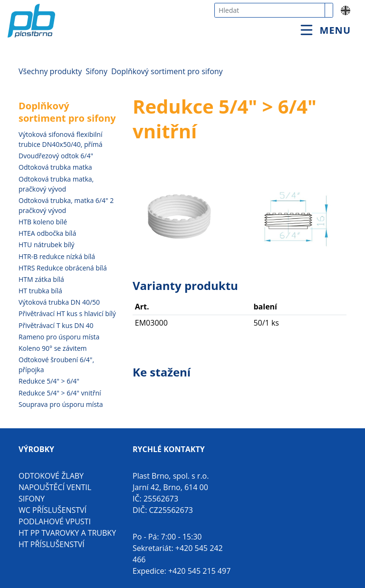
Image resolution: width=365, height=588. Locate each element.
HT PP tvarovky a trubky (67, 533)
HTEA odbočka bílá (47, 233)
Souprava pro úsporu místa (61, 404)
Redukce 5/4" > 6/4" (49, 381)
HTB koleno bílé (43, 222)
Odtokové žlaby (51, 476)
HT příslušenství (52, 544)
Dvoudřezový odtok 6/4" (56, 156)
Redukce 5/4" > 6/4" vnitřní (60, 393)
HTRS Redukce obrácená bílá (63, 268)
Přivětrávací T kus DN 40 (56, 325)
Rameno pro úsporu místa (59, 337)
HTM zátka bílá (41, 279)
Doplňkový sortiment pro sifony (167, 71)
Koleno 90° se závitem (53, 348)
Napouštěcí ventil (55, 487)
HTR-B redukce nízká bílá (57, 256)
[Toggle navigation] (326, 30)
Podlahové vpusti (55, 521)
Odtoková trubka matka (55, 167)
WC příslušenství (53, 510)
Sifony (96, 71)
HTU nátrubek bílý (47, 245)
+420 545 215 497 (199, 571)
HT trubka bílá (40, 291)
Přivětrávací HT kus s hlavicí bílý (67, 313)
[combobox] (270, 10)
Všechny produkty (50, 71)
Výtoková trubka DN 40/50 (59, 302)
